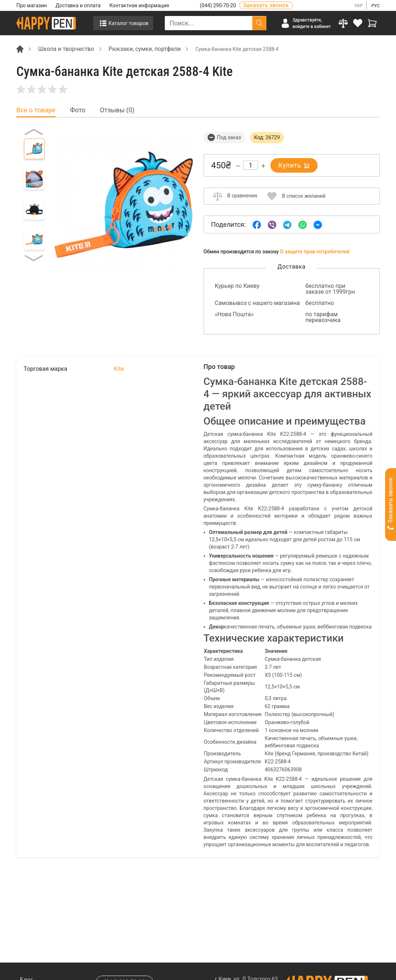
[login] (358, 23)
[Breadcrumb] (20, 49)
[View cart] (372, 23)
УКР (358, 6)
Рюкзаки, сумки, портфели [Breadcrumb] (145, 49)
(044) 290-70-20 (219, 5)
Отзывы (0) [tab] (117, 110)
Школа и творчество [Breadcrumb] (66, 49)
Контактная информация (139, 5)
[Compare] (343, 23)
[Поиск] (259, 23)
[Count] (251, 165)
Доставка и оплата (78, 5)
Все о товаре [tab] (36, 110)
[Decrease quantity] (238, 166)
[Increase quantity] (263, 166)
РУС (375, 6)
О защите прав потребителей (315, 252)
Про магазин (32, 5)
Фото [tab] (78, 110)
